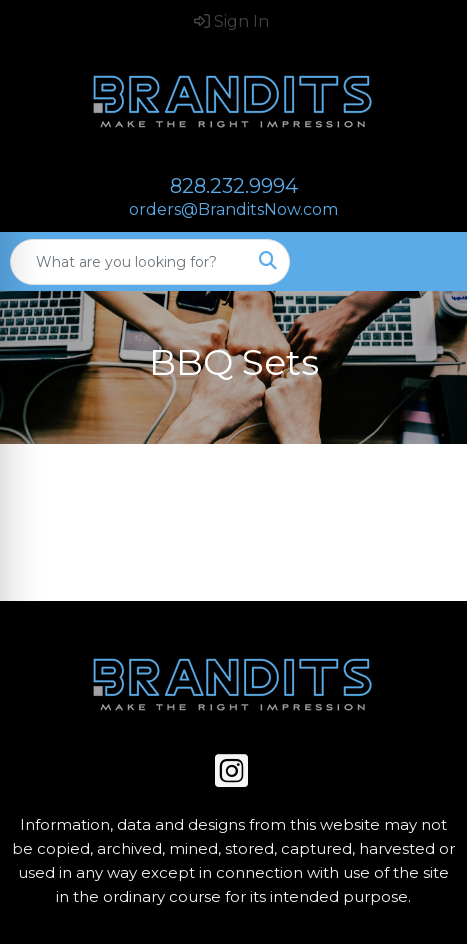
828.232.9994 (234, 186)
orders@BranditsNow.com (233, 209)
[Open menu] (427, 262)
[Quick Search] (129, 262)
